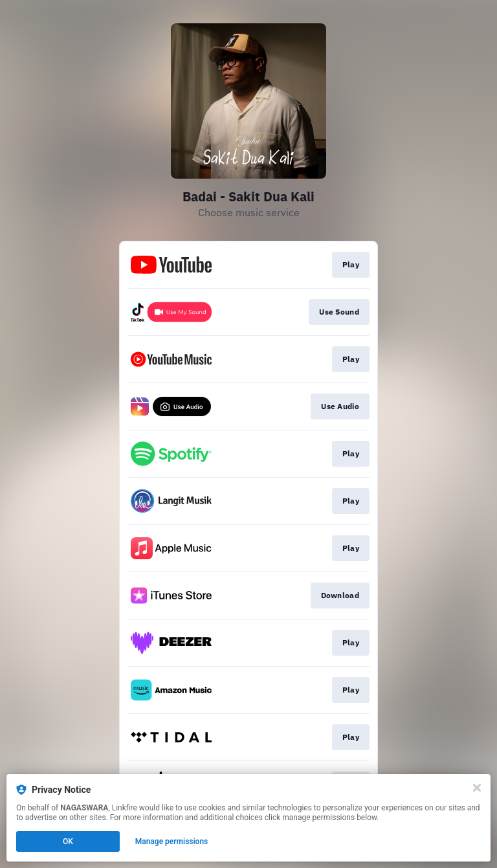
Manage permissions (172, 841)
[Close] (477, 788)
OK (68, 841)
